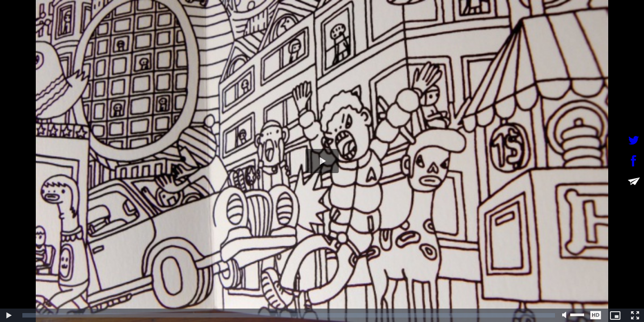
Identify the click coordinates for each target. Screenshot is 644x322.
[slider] (289, 315)
